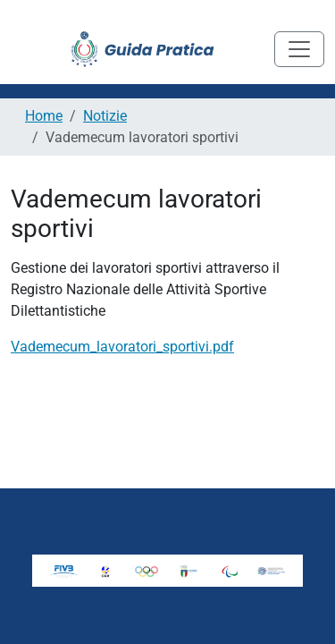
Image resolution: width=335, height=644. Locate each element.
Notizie (105, 116)
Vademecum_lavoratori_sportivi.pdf (122, 347)
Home (44, 116)
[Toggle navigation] (299, 49)
